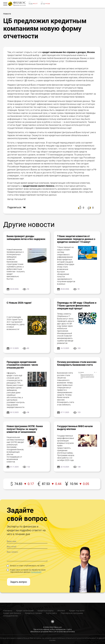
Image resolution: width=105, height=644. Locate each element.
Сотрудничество (11, 616)
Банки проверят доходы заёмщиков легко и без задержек (26, 238)
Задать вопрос (19, 582)
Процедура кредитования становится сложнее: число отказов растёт (22, 365)
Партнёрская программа (72, 613)
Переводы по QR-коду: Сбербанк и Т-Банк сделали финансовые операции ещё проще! (77, 306)
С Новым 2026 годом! (19, 303)
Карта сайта (51, 613)
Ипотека (61, 611)
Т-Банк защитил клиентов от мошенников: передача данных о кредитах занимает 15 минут (76, 239)
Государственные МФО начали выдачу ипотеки (75, 428)
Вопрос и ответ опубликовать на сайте (26, 566)
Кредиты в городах (33, 613)
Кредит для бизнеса (12, 613)
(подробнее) (36, 572)
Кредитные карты (46, 611)
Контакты (8, 611)
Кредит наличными (25, 611)
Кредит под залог (77, 611)
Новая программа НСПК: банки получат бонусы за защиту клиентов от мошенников (25, 429)
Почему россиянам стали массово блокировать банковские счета (77, 363)
